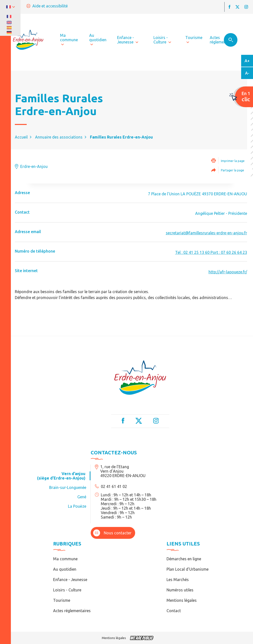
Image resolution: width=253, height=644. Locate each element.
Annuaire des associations (59, 137)
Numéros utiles (180, 590)
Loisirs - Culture (67, 590)
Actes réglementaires (72, 611)
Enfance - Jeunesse (70, 580)
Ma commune (65, 559)
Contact (174, 611)
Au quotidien (65, 569)
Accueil (21, 137)
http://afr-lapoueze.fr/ (228, 272)
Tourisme (62, 600)
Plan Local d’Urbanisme (188, 569)
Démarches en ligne (184, 559)
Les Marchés (178, 580)
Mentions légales (182, 600)
